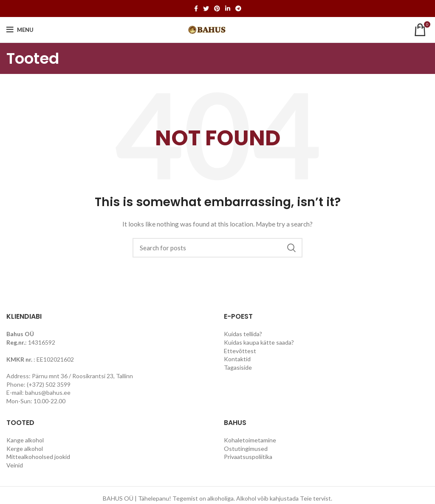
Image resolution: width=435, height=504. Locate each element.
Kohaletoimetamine (250, 440)
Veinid (15, 465)
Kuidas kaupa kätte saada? (259, 342)
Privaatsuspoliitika (248, 457)
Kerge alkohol (25, 449)
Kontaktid (237, 359)
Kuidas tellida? (243, 334)
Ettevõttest (240, 351)
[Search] (217, 248)
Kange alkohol (25, 440)
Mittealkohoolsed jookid (38, 457)
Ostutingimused (246, 449)
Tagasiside (238, 367)
